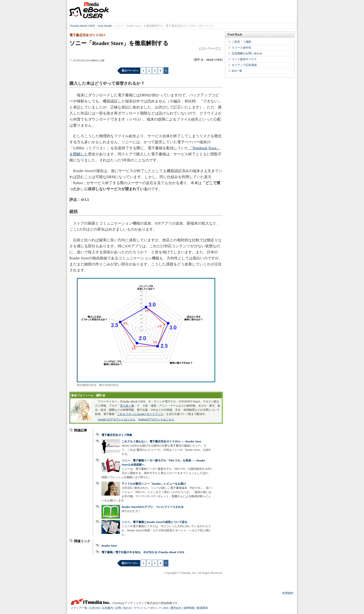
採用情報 (189, 608)
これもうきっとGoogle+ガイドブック (140, 414)
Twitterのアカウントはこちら (156, 419)
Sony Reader (105, 26)
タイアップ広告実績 (244, 65)
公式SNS (94, 608)
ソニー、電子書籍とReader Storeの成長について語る (154, 522)
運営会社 (176, 608)
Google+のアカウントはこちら (117, 419)
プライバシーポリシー (148, 608)
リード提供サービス (244, 59)
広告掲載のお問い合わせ (247, 53)
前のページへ (130, 71)
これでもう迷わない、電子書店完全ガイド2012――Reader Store (161, 441)
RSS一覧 (237, 71)
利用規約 (288, 593)
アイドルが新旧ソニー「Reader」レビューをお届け (154, 484)
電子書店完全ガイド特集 (117, 435)
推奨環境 (202, 608)
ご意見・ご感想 (241, 42)
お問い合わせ (123, 608)
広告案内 (107, 608)
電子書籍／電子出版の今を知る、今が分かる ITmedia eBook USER (143, 552)
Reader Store (109, 546)
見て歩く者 (127, 406)
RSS (166, 608)
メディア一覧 (79, 608)
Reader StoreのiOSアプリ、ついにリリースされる (153, 507)
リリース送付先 (241, 48)
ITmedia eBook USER (89, 10)
